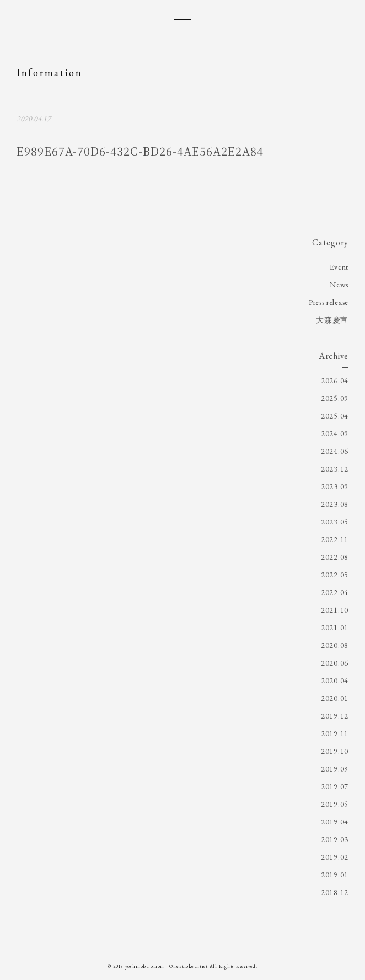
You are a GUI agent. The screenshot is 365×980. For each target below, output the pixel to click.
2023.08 (335, 504)
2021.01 (335, 628)
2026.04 (335, 381)
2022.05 (335, 575)
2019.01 (335, 875)
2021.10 (335, 610)
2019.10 (335, 751)
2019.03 (335, 839)
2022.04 (335, 592)
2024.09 (335, 433)
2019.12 (335, 716)
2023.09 (335, 486)
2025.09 (335, 398)
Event (339, 267)
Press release (329, 302)
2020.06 (335, 663)
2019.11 (335, 733)
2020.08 (335, 645)
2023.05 (335, 522)
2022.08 (335, 557)
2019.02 (335, 857)
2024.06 (335, 451)
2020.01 (335, 698)
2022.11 (335, 539)
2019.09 (335, 769)
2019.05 (335, 804)
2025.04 (335, 416)
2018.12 (335, 892)
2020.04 (335, 681)
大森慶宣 (332, 320)
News (339, 285)
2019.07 (335, 786)
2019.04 (335, 822)
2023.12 (335, 469)
